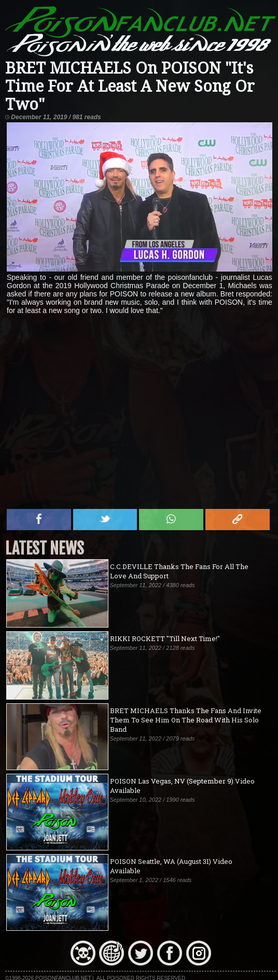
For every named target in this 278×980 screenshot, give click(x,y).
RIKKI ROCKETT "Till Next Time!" (165, 638)
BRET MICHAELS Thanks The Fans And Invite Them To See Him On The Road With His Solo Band (186, 720)
